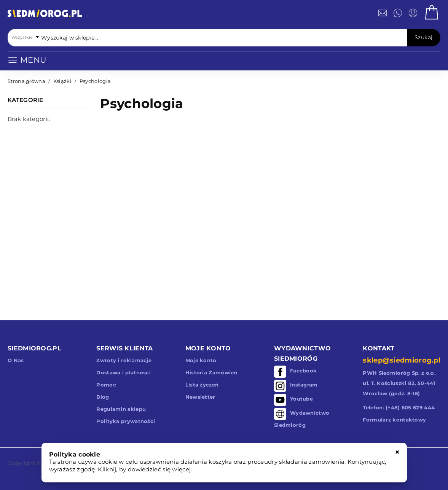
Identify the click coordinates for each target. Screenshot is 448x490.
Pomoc (106, 385)
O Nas (16, 360)
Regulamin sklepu (121, 409)
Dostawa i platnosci (124, 372)
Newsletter (200, 397)
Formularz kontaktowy (394, 420)
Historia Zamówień (211, 372)
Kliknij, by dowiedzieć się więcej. (145, 469)
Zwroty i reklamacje (124, 360)
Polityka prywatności (126, 421)
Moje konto (201, 360)
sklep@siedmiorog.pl (402, 360)
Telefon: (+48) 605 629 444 (399, 407)
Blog (103, 397)
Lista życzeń (202, 385)
